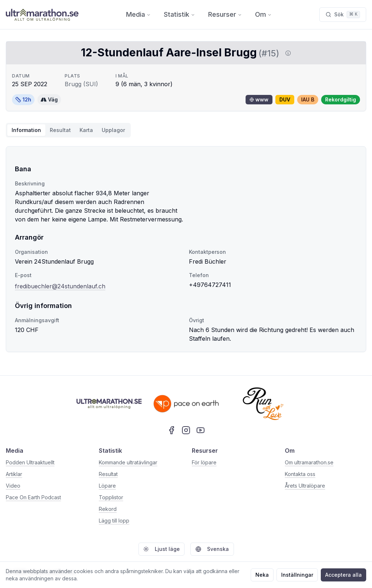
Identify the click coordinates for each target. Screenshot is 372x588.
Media (138, 14)
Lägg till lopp (114, 521)
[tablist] (68, 130)
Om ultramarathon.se (309, 462)
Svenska (212, 549)
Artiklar (14, 474)
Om (263, 14)
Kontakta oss (300, 474)
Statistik (179, 14)
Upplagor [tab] (113, 130)
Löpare (107, 486)
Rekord (108, 509)
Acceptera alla (343, 575)
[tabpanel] (186, 249)
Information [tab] (26, 130)
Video (13, 486)
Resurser (225, 14)
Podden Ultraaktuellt (30, 462)
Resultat (108, 474)
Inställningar (297, 575)
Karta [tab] (86, 130)
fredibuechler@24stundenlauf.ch (60, 286)
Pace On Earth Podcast (33, 497)
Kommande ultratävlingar (128, 462)
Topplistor (111, 497)
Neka (262, 575)
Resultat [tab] (60, 130)
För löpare (204, 462)
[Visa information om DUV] (287, 53)
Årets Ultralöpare (305, 486)
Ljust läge (161, 549)
